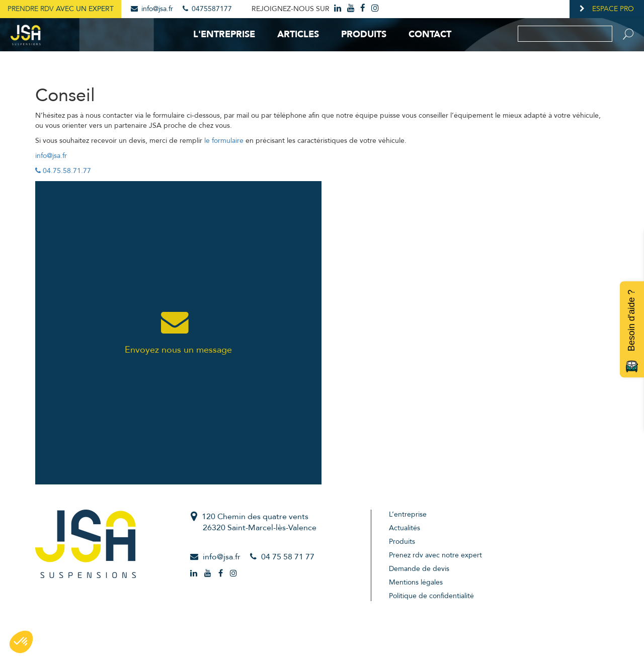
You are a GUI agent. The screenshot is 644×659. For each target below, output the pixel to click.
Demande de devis (419, 569)
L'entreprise (224, 34)
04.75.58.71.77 (63, 171)
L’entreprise (408, 514)
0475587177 (207, 9)
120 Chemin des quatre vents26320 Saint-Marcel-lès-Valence (259, 522)
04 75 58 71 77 (288, 557)
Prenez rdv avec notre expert (435, 555)
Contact (430, 34)
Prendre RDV (61, 9)
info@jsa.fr (152, 9)
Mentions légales (416, 582)
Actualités (405, 528)
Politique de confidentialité (431, 596)
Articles (298, 34)
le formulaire (224, 141)
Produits (364, 34)
